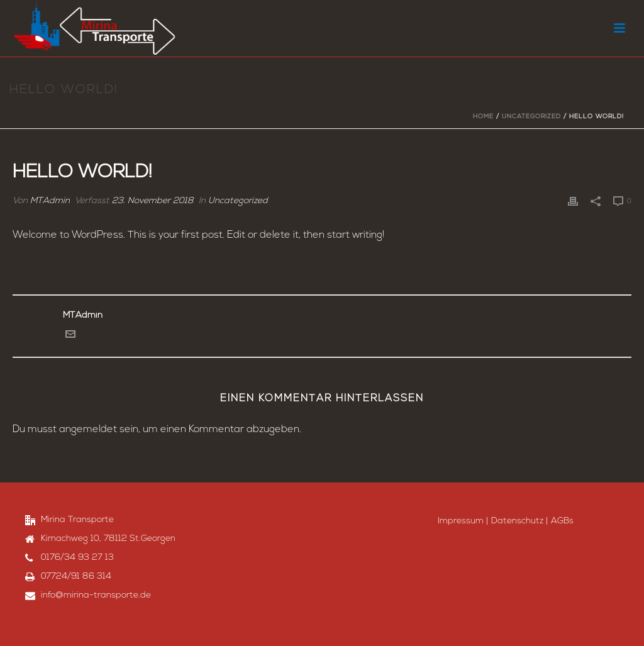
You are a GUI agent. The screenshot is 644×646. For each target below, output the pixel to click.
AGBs (562, 521)
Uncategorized (531, 117)
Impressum (461, 521)
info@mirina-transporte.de (96, 595)
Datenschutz (517, 521)
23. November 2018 (153, 201)
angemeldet (88, 430)
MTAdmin (50, 201)
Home (483, 117)
